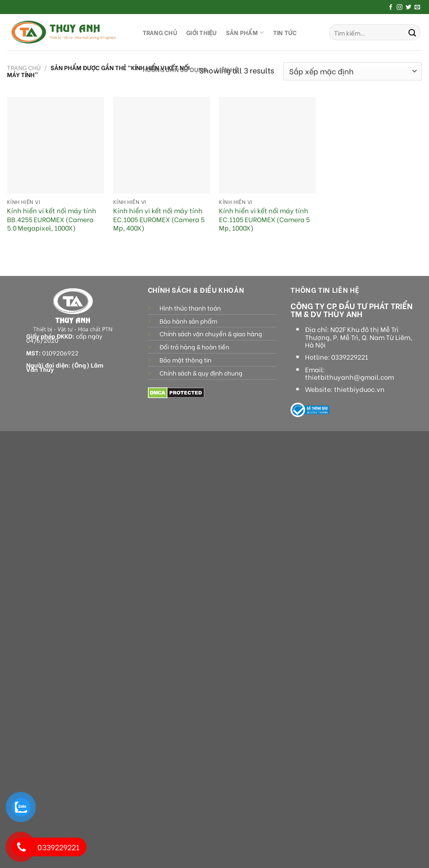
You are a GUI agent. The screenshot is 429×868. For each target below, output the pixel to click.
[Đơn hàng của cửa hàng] (353, 71)
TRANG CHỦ (160, 32)
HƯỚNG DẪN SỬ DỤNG (175, 69)
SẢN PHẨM (245, 33)
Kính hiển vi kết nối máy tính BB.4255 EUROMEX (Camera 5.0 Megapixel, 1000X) (52, 219)
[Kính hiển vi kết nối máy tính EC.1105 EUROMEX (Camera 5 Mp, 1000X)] (267, 145)
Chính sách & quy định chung (201, 373)
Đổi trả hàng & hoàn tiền (194, 347)
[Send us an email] (417, 7)
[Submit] (412, 32)
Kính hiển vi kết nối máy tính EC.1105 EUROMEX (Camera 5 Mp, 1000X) (264, 219)
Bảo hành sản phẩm (188, 321)
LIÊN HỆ (227, 69)
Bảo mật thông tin (185, 360)
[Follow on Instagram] (400, 7)
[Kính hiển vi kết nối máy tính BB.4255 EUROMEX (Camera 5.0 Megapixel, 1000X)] (55, 145)
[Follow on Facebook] (391, 7)
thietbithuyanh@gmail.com (349, 377)
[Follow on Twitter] (408, 7)
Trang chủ (24, 67)
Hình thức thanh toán (190, 308)
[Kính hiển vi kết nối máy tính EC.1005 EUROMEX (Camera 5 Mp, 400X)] (162, 145)
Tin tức (285, 32)
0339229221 (350, 357)
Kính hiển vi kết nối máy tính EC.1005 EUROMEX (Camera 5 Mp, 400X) (159, 219)
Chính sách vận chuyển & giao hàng (211, 333)
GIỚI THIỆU (202, 32)
